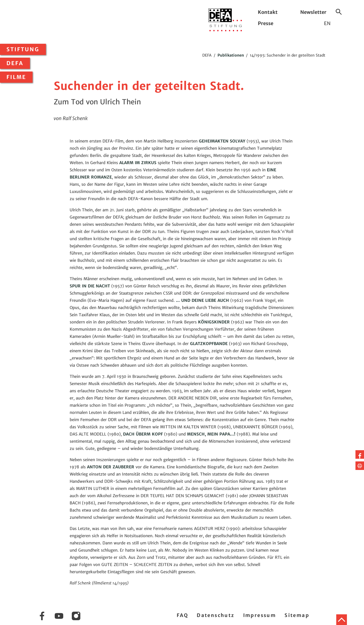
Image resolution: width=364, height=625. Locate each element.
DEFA (15, 63)
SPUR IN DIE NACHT (90, 286)
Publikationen (231, 55)
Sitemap (297, 615)
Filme (16, 77)
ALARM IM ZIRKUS (138, 163)
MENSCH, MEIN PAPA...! (211, 434)
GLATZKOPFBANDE (209, 344)
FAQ (182, 615)
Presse (266, 23)
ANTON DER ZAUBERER (111, 467)
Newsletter (313, 12)
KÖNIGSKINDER (214, 322)
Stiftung (23, 49)
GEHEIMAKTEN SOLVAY (222, 141)
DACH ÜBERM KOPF (143, 434)
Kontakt (268, 12)
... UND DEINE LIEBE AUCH (202, 300)
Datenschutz (215, 615)
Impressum (260, 615)
